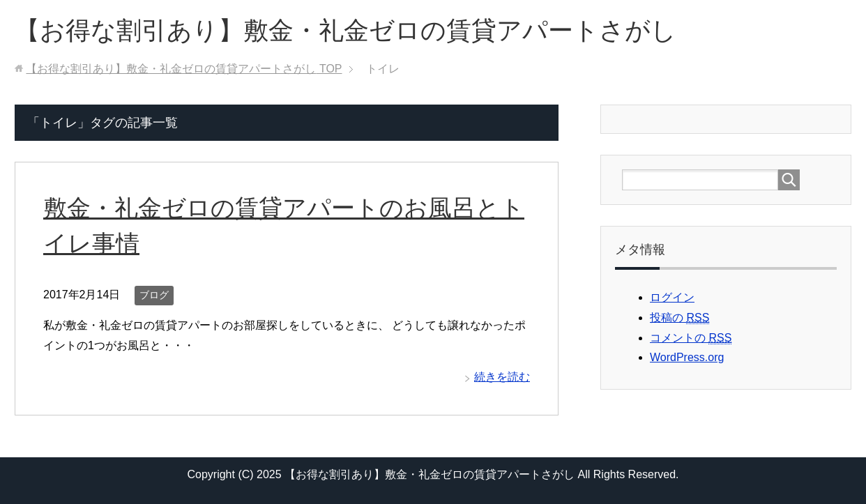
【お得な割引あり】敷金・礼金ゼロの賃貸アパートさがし (345, 30)
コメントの (691, 338)
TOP (184, 69)
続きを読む (502, 377)
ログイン (672, 297)
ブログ (154, 295)
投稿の (679, 318)
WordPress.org (687, 357)
